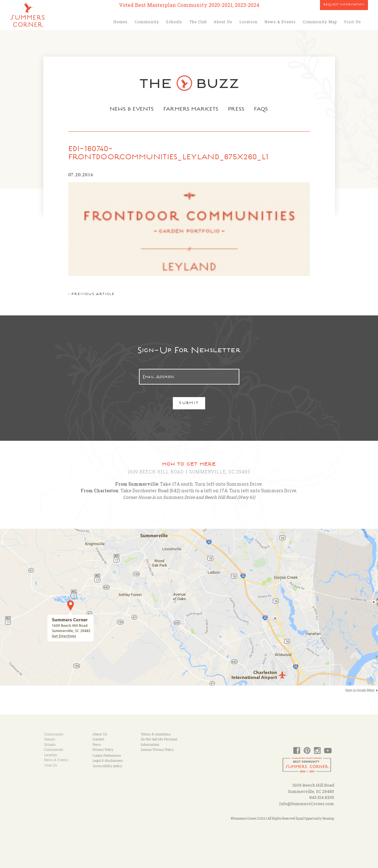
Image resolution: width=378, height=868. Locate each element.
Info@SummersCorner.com (307, 804)
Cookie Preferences (107, 755)
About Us (223, 22)
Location (248, 22)
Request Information (344, 5)
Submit (189, 404)
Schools (174, 22)
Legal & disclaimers (108, 760)
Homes (120, 22)
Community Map (320, 22)
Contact (98, 739)
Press (237, 110)
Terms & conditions (156, 734)
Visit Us (352, 22)
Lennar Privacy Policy (157, 749)
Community (147, 22)
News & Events (280, 22)
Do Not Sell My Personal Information (159, 742)
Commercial (54, 749)
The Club (198, 22)
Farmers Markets (191, 110)
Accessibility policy (107, 766)
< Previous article (91, 295)
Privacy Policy (103, 749)
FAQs (261, 110)
